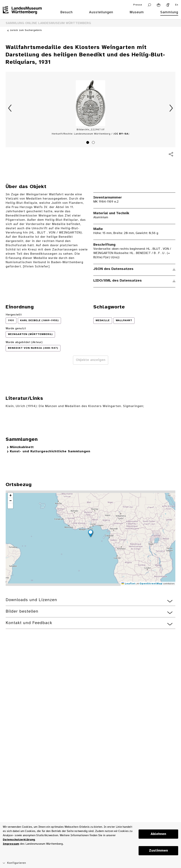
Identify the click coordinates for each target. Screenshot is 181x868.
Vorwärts (171, 108)
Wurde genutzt (16, 328)
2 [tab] (94, 143)
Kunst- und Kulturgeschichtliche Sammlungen (50, 451)
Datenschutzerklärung (19, 840)
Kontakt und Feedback (29, 623)
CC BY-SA (121, 134)
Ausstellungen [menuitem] (101, 12)
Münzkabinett (22, 447)
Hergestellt (14, 315)
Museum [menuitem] (137, 12)
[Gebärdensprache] (168, 5)
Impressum (11, 844)
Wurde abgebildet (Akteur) (24, 342)
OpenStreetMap (151, 584)
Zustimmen (158, 851)
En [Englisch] (177, 5)
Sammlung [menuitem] (169, 12)
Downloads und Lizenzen (31, 600)
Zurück (10, 108)
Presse (138, 5)
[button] (90, 534)
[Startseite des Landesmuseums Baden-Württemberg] (22, 14)
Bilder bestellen (22, 611)
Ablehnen (158, 834)
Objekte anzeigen (91, 360)
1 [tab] (88, 143)
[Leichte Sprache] (159, 5)
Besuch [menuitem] (66, 12)
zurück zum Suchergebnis (26, 30)
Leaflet (129, 584)
